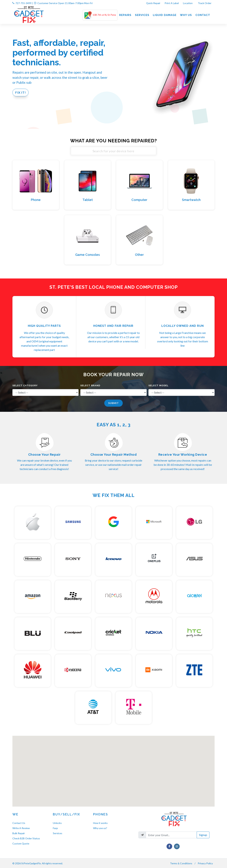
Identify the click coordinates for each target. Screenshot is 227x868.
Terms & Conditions (181, 863)
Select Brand (90, 385)
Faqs (55, 828)
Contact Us (19, 823)
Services (58, 833)
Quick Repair (153, 3)
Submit (113, 403)
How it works (100, 823)
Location (188, 3)
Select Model (158, 385)
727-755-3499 (23, 3)
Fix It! (20, 93)
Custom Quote (21, 843)
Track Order (205, 3)
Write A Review (21, 828)
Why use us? (100, 828)
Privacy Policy (205, 863)
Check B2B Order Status (26, 838)
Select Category (25, 385)
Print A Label (172, 3)
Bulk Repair (19, 833)
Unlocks (57, 823)
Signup (203, 835)
